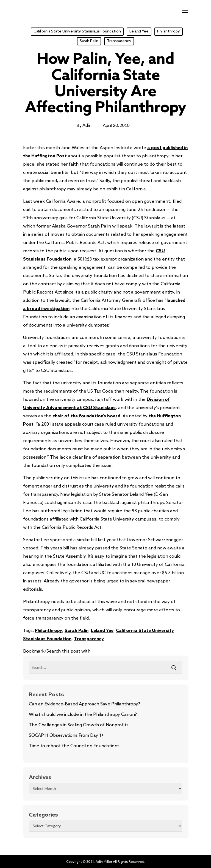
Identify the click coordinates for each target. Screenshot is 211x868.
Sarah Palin (89, 41)
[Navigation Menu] (185, 12)
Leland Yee (139, 32)
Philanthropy (169, 32)
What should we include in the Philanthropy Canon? (83, 715)
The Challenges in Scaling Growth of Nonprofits (79, 725)
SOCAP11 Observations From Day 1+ (66, 736)
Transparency (119, 41)
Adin (87, 126)
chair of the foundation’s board (86, 416)
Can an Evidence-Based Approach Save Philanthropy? (84, 704)
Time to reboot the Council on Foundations (74, 746)
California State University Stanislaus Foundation (77, 32)
